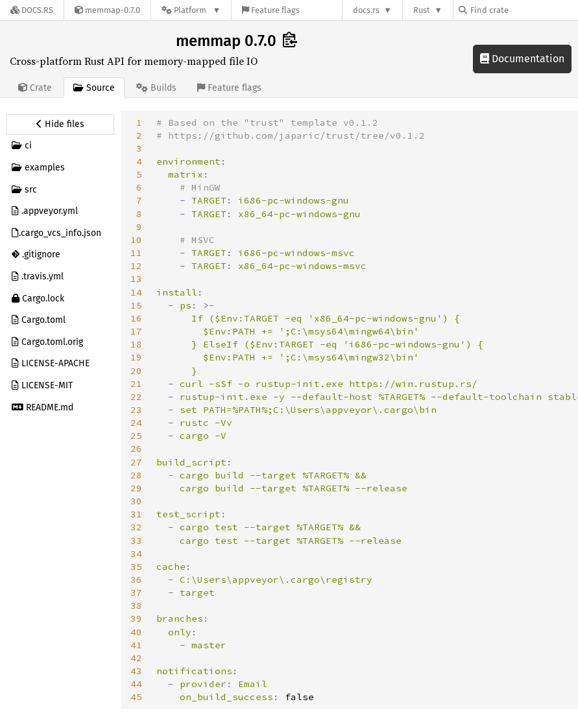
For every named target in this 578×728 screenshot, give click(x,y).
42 (136, 658)
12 (136, 266)
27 (136, 462)
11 (136, 253)
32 (136, 527)
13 (136, 279)
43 (136, 671)
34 (136, 554)
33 (136, 541)
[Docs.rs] (32, 10)
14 (136, 292)
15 (136, 305)
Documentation (522, 59)
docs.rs (366, 10)
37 (136, 593)
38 (136, 605)
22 (136, 397)
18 (136, 344)
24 (136, 423)
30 (136, 501)
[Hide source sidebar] (60, 124)
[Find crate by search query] (524, 10)
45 (136, 697)
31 (136, 514)
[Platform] (191, 10)
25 (136, 436)
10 (136, 240)
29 (136, 488)
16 (136, 318)
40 (136, 632)
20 (136, 371)
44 (136, 684)
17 (136, 331)
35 (136, 567)
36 (136, 580)
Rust (422, 10)
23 (136, 410)
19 (136, 357)
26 (136, 449)
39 (136, 618)
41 (136, 645)
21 (136, 384)
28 (136, 475)
